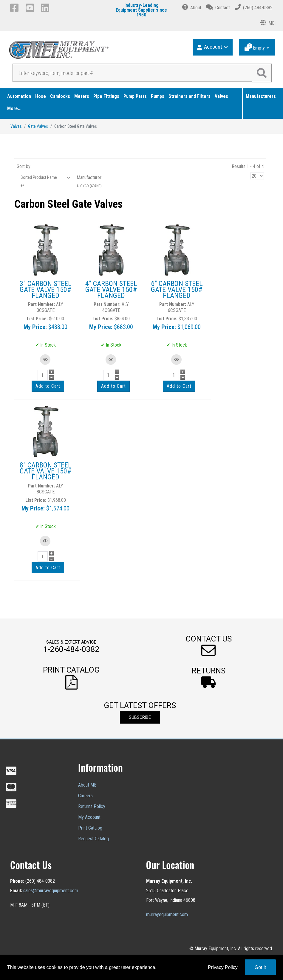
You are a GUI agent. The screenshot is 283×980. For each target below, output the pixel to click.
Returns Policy (92, 806)
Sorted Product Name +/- (39, 181)
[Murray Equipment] (76, 52)
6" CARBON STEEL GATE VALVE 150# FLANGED (177, 290)
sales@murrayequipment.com (51, 891)
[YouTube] (31, 8)
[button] (208, 646)
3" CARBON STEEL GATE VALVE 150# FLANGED (46, 290)
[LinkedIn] (46, 8)
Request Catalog (93, 839)
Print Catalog (90, 828)
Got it (260, 967)
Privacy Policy (223, 967)
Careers (85, 796)
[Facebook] (15, 8)
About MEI (88, 785)
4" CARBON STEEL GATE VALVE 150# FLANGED (111, 290)
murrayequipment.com (167, 914)
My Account (89, 817)
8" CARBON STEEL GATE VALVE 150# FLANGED (46, 471)
